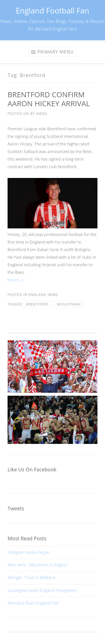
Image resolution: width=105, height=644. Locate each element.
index (42, 114)
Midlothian (69, 304)
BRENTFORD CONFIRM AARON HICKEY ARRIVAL (49, 99)
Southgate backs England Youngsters (42, 590)
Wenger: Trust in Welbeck (32, 577)
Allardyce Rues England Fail (33, 603)
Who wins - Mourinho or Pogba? (38, 565)
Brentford (37, 304)
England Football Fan (53, 11)
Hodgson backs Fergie (28, 552)
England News (43, 295)
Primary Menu (55, 52)
